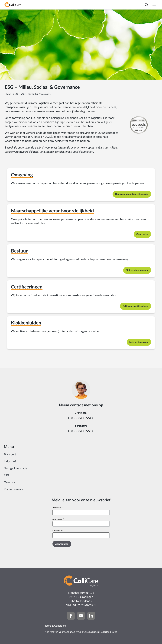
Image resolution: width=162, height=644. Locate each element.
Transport (10, 455)
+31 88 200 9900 (81, 418)
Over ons (10, 482)
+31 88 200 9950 (81, 431)
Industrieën (11, 462)
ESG (6, 476)
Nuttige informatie (15, 469)
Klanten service (14, 489)
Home (8, 94)
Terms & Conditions (56, 626)
